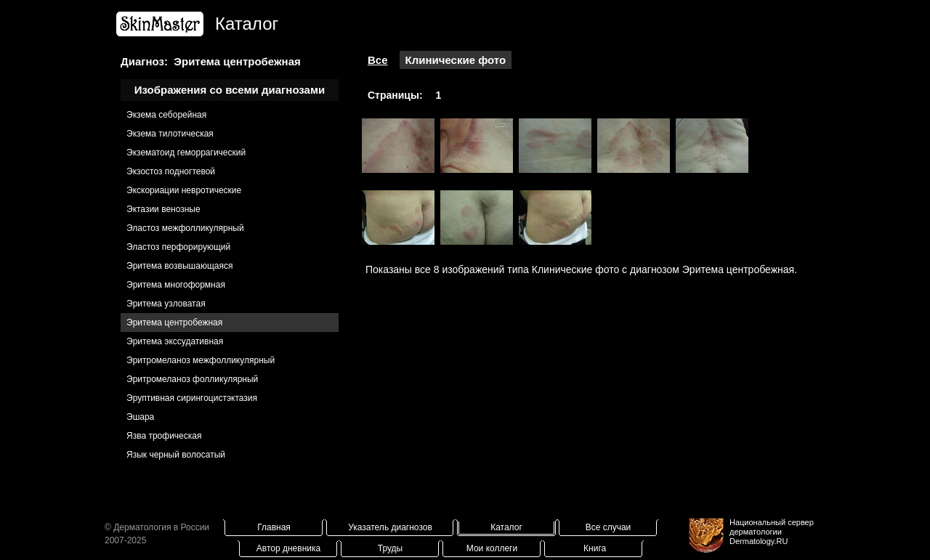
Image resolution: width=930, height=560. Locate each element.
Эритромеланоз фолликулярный (192, 379)
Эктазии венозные (163, 209)
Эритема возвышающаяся (179, 266)
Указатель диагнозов (390, 527)
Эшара (140, 417)
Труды (390, 548)
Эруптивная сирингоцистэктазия (192, 398)
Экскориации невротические (184, 190)
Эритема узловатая (166, 304)
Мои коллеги (492, 548)
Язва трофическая (164, 436)
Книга (595, 548)
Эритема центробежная (174, 322)
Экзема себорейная (166, 115)
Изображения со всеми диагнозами (230, 90)
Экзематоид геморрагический (186, 153)
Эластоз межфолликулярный (185, 228)
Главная (274, 527)
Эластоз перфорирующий (178, 247)
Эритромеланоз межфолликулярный (201, 360)
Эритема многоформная (176, 285)
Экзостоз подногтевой (171, 171)
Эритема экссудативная (175, 341)
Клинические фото (456, 60)
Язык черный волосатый (176, 455)
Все (378, 60)
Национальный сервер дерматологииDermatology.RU (772, 532)
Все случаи (608, 527)
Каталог (506, 527)
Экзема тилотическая (170, 134)
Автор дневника (288, 548)
